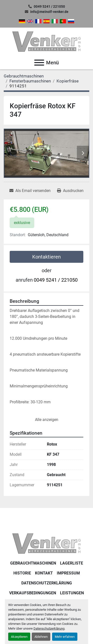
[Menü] (39, 63)
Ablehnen (41, 637)
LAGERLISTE (72, 563)
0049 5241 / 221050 (49, 6)
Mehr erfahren (65, 637)
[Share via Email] (30, 191)
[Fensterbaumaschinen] (30, 81)
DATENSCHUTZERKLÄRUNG (47, 583)
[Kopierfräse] (68, 81)
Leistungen (72, 593)
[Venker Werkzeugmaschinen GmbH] (46, 543)
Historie (22, 573)
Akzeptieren (19, 637)
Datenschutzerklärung (49, 628)
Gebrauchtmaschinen (33, 563)
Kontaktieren (46, 257)
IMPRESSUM (68, 573)
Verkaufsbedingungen (33, 593)
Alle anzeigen (47, 420)
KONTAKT (44, 573)
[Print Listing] (70, 191)
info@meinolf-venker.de (49, 12)
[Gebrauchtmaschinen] (24, 76)
